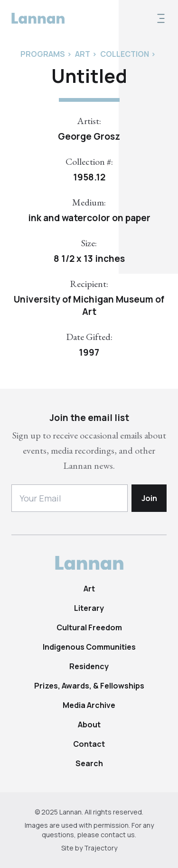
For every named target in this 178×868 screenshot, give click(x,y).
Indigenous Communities (89, 647)
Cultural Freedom (89, 627)
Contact (89, 744)
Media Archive (89, 705)
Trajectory (101, 848)
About (89, 725)
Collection (125, 54)
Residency (89, 666)
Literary (89, 608)
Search (89, 763)
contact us (118, 835)
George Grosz (89, 136)
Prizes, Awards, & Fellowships (89, 686)
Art (89, 589)
